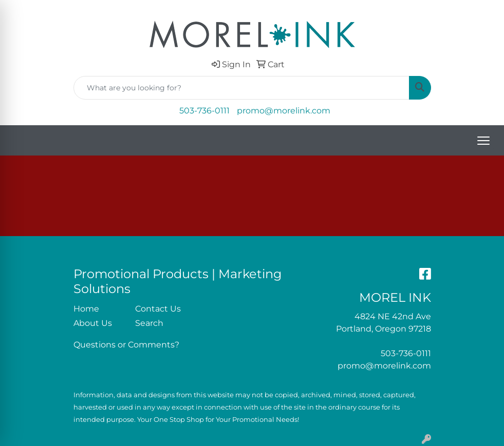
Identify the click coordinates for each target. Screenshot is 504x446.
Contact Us (158, 309)
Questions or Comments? (126, 345)
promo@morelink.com (284, 111)
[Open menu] (483, 141)
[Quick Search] (241, 88)
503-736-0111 (204, 111)
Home (86, 309)
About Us (93, 323)
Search (149, 323)
